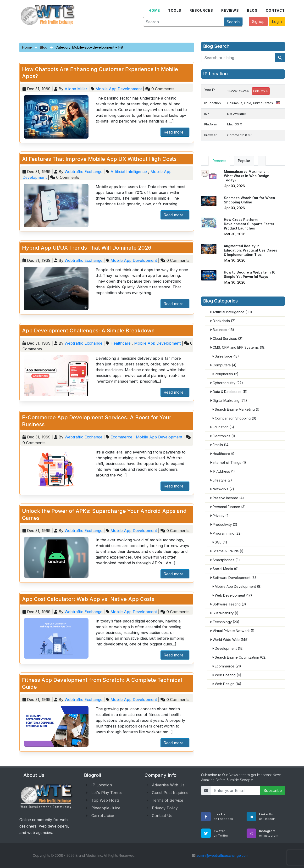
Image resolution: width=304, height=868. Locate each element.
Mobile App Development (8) (237, 586)
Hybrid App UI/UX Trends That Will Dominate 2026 (87, 248)
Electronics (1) (222, 436)
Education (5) (222, 427)
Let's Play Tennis (107, 793)
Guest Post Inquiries (170, 793)
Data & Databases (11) (229, 392)
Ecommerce (121, 437)
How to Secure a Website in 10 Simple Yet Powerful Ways (250, 274)
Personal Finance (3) (228, 507)
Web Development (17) (232, 595)
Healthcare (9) (223, 454)
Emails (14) (220, 445)
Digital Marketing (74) (228, 400)
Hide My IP (261, 91)
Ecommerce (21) (226, 666)
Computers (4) (223, 365)
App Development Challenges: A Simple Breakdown (88, 330)
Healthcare (121, 343)
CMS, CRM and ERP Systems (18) (238, 347)
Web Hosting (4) (227, 675)
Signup (258, 22)
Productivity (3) (223, 524)
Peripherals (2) (225, 374)
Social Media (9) (224, 569)
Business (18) (222, 330)
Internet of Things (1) (228, 462)
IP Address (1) (222, 471)
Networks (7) (222, 489)
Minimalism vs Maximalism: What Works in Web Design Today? (247, 176)
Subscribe (273, 790)
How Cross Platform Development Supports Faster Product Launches (249, 224)
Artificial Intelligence (129, 172)
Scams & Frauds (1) (227, 551)
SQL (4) (219, 542)
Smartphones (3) (225, 560)
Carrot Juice (103, 816)
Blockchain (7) (223, 321)
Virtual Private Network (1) (232, 631)
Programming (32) (226, 533)
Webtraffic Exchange (84, 172)
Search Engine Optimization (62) (239, 657)
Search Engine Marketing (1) (236, 409)
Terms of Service (168, 800)
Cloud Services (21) (227, 339)
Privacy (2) (220, 516)
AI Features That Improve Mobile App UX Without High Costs (99, 159)
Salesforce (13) (225, 356)
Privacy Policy (165, 808)
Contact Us (162, 816)
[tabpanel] (243, 231)
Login (277, 22)
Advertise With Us (168, 785)
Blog (44, 47)
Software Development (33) (234, 578)
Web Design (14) (227, 684)
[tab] (262, 161)
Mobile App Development (119, 89)
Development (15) (228, 648)
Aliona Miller (77, 89)
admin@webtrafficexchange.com (222, 855)
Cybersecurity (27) (226, 383)
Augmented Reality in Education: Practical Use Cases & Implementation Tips (251, 250)
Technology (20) (224, 622)
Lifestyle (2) (221, 480)
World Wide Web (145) (229, 640)
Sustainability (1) (224, 613)
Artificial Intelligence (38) (231, 312)
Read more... (175, 132)
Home (27, 47)
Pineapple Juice (106, 808)
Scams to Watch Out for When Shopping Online (249, 200)
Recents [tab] (219, 161)
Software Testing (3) (228, 604)
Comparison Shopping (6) (234, 418)
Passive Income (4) (227, 498)
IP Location (102, 785)
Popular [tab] (244, 161)
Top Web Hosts (105, 800)
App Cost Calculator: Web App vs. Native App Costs (88, 599)
